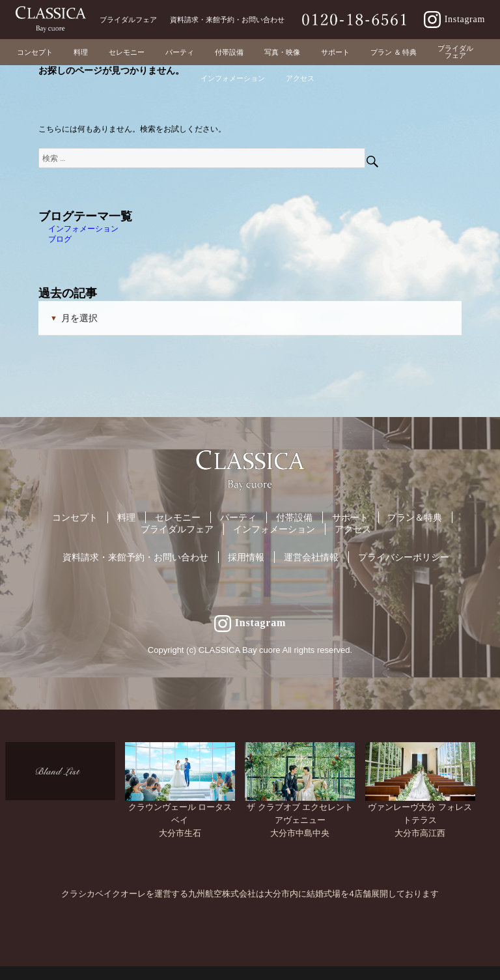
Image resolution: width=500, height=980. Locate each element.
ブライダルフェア (177, 529)
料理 (126, 517)
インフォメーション (83, 229)
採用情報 (246, 557)
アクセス (353, 529)
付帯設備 (294, 517)
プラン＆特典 (415, 517)
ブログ (60, 239)
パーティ (238, 517)
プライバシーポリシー (404, 557)
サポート (350, 517)
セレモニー (178, 517)
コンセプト (75, 517)
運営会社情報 (311, 557)
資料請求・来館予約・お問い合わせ (135, 557)
